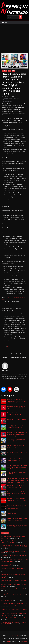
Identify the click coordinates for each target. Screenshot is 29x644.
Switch (13, 71)
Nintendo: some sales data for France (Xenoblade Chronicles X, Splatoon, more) (17, 494)
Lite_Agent (13, 96)
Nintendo (5, 71)
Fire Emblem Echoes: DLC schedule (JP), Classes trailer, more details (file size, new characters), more (17, 507)
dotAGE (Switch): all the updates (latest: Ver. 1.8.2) (14, 555)
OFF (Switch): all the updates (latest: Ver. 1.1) (13, 589)
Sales (9, 71)
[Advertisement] (15, 37)
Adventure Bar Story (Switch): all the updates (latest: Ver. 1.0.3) (15, 358)
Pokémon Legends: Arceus (14, 98)
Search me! (21, 17)
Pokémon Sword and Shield (19, 100)
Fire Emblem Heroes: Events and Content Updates (14, 609)
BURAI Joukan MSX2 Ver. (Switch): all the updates (14, 580)
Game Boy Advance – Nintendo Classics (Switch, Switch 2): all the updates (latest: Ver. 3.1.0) (17, 434)
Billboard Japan (11, 203)
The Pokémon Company (7, 101)
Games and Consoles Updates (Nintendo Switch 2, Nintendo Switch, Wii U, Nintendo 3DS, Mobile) (16, 401)
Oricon (8, 224)
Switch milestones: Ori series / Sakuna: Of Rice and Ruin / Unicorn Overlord (13, 353)
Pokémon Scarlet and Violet (8, 100)
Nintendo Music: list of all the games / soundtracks (15, 618)
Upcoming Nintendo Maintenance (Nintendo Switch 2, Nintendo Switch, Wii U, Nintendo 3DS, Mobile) (16, 500)
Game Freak (6, 98)
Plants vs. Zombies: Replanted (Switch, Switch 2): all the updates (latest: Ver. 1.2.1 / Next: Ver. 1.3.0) (17, 467)
